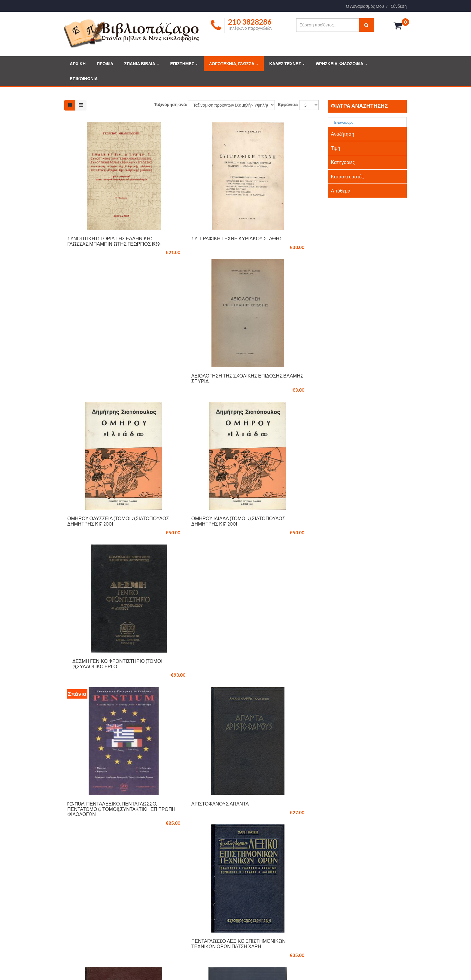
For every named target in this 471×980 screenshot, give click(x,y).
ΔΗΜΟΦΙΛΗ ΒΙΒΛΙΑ (263, 875)
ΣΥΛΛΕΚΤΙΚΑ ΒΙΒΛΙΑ (265, 866)
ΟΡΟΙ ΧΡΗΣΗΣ (172, 883)
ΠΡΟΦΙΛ (105, 64)
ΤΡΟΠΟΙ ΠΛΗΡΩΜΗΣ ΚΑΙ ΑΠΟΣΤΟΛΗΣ (193, 875)
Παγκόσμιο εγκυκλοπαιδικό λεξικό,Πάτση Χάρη (103, 692)
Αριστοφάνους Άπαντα (183, 537)
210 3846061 (111, 793)
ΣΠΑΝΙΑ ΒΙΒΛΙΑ (142, 64)
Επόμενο (282, 734)
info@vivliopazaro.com (90, 803)
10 (236, 734)
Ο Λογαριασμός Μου (365, 6)
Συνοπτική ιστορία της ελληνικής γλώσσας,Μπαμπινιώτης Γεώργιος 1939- (97, 246)
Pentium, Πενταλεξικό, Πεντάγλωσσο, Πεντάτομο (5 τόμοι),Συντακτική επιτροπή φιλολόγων (104, 545)
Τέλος (308, 734)
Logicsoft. (143, 966)
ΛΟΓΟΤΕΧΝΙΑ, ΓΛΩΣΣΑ (234, 64)
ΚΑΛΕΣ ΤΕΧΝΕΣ (287, 64)
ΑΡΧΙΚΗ (78, 64)
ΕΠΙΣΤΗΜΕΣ (184, 64)
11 (249, 734)
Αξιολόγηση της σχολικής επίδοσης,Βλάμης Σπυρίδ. (274, 240)
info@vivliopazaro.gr (349, 900)
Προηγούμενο (138, 734)
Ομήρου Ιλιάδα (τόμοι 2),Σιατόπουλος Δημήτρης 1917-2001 (187, 396)
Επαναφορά (342, 122)
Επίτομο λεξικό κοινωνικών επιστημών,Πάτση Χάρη (277, 692)
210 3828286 (83, 793)
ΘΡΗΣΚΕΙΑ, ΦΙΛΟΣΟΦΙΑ (341, 64)
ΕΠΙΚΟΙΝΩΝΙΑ (84, 79)
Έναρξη (105, 734)
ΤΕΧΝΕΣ (254, 892)
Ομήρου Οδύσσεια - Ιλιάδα (187, 690)
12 (261, 734)
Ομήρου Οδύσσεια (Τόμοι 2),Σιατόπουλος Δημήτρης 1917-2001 (100, 396)
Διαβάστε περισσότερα (94, 931)
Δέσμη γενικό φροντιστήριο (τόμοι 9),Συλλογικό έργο (277, 393)
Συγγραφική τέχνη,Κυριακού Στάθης (190, 240)
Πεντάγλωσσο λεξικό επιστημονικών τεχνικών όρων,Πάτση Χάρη (274, 543)
